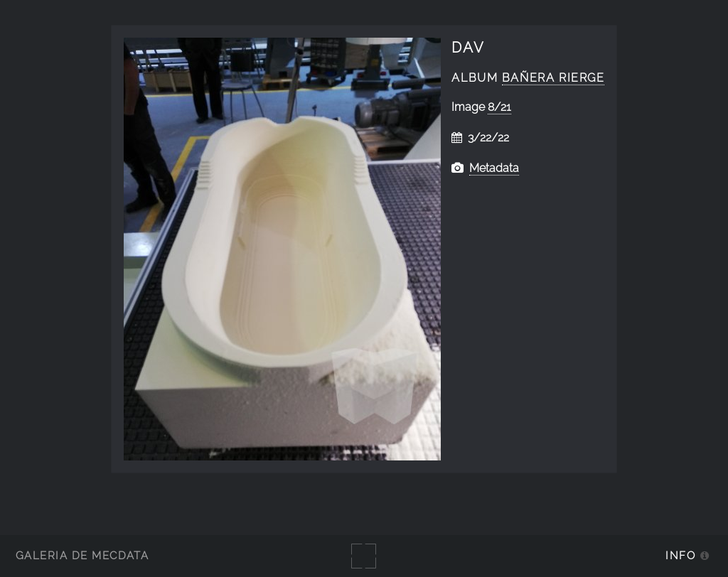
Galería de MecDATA (82, 555)
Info (680, 555)
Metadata (494, 168)
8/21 (499, 107)
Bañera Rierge (553, 78)
